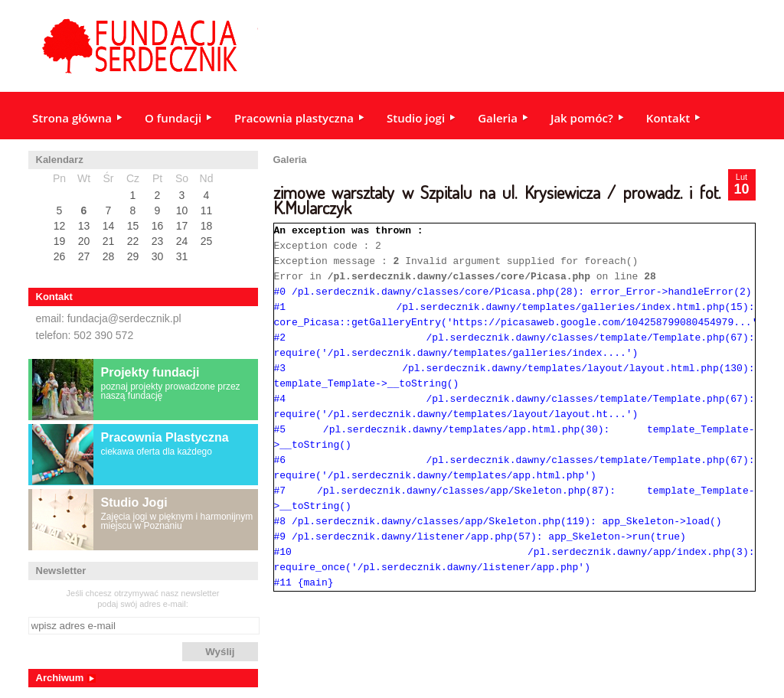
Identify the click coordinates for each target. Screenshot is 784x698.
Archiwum (60, 678)
